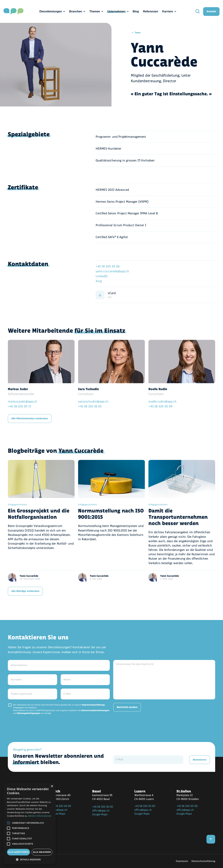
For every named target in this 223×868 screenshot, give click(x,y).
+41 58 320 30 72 (20, 406)
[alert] (30, 824)
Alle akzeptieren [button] (18, 852)
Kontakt (211, 11)
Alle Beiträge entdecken (25, 591)
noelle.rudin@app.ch (162, 402)
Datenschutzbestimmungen (95, 710)
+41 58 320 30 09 (160, 406)
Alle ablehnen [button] (42, 852)
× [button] (52, 786)
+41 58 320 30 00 (187, 806)
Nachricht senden (127, 707)
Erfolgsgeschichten (17, 505)
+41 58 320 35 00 (145, 806)
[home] (14, 11)
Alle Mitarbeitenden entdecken (30, 418)
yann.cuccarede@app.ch (112, 271)
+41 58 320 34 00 (61, 806)
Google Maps (58, 814)
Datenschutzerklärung (93, 705)
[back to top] (211, 839)
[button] (30, 859)
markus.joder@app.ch (22, 402)
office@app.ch (59, 810)
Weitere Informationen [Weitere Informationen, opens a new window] (40, 816)
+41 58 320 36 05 (90, 406)
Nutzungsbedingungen (29, 713)
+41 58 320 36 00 (103, 807)
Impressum (182, 861)
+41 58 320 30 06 (108, 266)
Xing (99, 281)
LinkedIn (102, 276)
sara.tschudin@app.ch (93, 402)
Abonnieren (200, 760)
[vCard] (155, 295)
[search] (198, 11)
